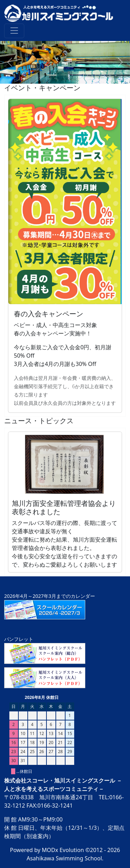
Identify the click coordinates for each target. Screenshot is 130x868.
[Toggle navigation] (14, 31)
